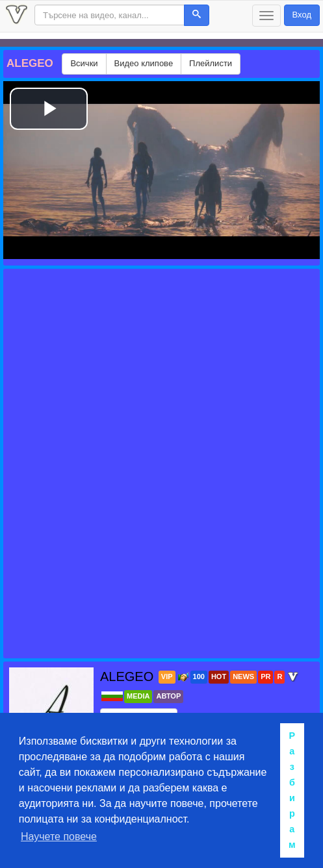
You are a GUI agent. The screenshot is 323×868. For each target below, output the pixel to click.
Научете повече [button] (59, 837)
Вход (302, 15)
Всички (84, 63)
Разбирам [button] (292, 790)
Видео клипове (144, 63)
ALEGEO (129, 676)
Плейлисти (211, 63)
